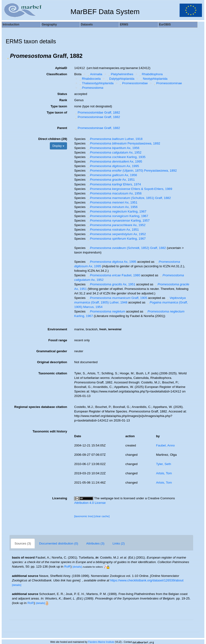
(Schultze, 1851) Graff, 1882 (129, 198)
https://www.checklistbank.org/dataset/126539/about (147, 580)
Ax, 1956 (113, 148)
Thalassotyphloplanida (96, 83)
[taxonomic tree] (84, 516)
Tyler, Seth (163, 464)
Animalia (94, 74)
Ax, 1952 (114, 152)
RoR (67, 567)
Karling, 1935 (116, 157)
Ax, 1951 (111, 180)
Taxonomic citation (53, 373)
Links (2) (119, 543)
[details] (77, 567)
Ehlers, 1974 (114, 184)
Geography (49, 25)
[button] (8, 56)
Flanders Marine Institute (101, 642)
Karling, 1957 (118, 220)
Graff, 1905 (117, 298)
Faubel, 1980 (113, 275)
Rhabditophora (150, 74)
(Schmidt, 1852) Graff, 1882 (126, 248)
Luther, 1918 (114, 139)
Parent (62, 128)
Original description (52, 362)
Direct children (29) (53, 139)
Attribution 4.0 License (90, 503)
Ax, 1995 (114, 161)
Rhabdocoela (90, 79)
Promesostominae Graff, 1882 (97, 117)
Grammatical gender (52, 351)
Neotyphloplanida (153, 79)
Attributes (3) (95, 543)
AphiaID (61, 68)
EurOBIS (165, 25)
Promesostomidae (133, 83)
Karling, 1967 (116, 211)
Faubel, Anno (165, 445)
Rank (63, 100)
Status (62, 94)
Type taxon (59, 106)
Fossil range (58, 340)
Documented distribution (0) (59, 543)
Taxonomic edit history (50, 431)
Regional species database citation (41, 407)
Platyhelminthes (120, 74)
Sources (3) (23, 543)
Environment (57, 329)
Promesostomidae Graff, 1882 (97, 112)
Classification (57, 74)
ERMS (124, 25)
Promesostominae (167, 83)
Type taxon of (57, 112)
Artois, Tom (164, 473)
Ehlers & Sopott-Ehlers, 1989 (129, 189)
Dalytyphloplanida (120, 79)
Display (59, 146)
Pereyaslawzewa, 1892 (123, 143)
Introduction (11, 25)
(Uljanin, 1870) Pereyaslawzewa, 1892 (131, 171)
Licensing (60, 498)
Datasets (87, 25)
